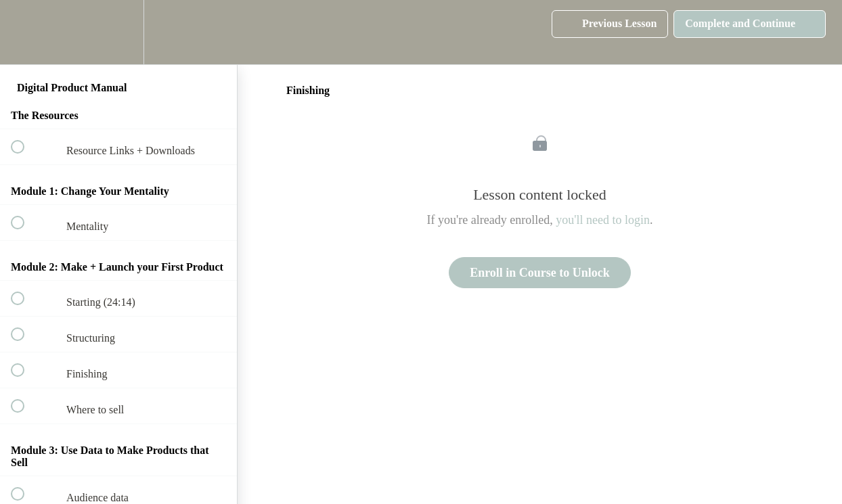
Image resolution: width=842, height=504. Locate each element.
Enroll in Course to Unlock (540, 273)
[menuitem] (118, 32)
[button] (25, 32)
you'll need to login (603, 220)
